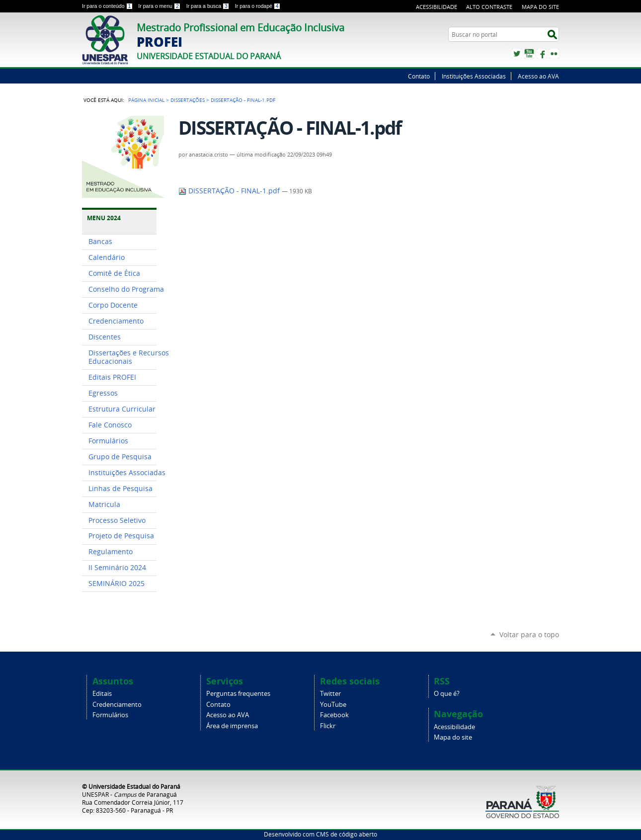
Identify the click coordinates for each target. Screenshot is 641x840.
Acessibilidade (437, 7)
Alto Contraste (489, 7)
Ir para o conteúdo (108, 6)
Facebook (542, 54)
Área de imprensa (232, 726)
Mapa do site (540, 7)
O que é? (447, 694)
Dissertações (188, 100)
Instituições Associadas (474, 76)
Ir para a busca (209, 6)
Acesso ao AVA (538, 76)
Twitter (517, 54)
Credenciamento (117, 705)
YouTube (529, 54)
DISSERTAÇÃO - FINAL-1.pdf (230, 191)
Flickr (554, 54)
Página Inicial (146, 100)
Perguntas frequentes (238, 694)
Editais (102, 694)
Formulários (110, 715)
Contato (419, 76)
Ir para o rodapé (258, 6)
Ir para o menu (160, 6)
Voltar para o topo (529, 634)
